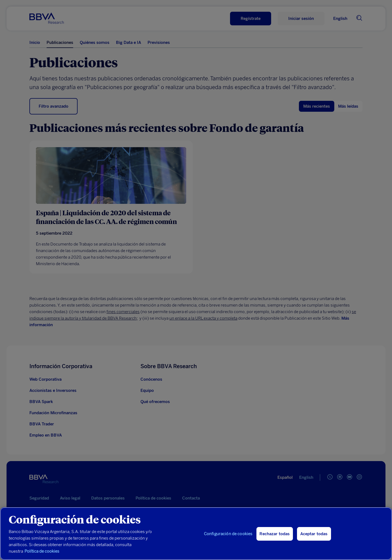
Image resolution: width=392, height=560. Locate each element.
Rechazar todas (275, 534)
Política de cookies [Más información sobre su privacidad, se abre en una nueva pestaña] (42, 551)
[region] (196, 534)
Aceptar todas (314, 534)
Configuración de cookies (228, 534)
